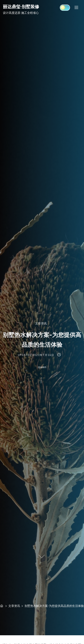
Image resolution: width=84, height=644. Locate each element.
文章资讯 (41, 323)
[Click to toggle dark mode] (65, 8)
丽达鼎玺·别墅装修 (21, 7)
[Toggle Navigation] (76, 7)
